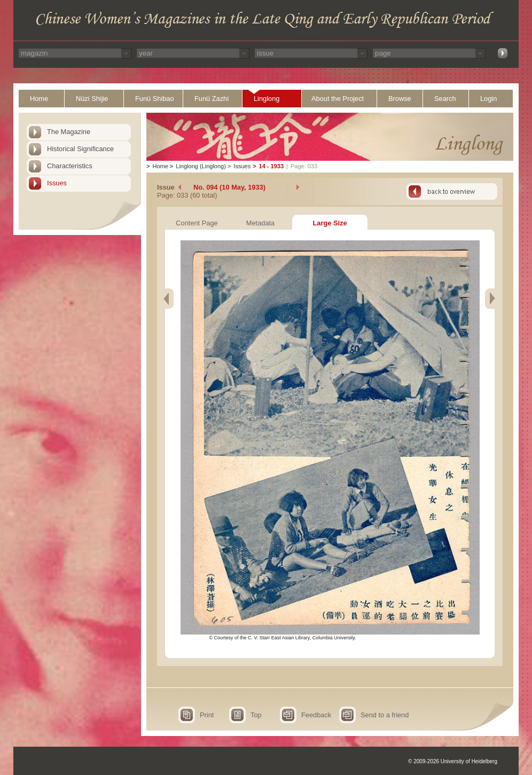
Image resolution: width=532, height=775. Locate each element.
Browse (400, 99)
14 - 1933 (271, 166)
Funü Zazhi (212, 99)
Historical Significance (80, 149)
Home (39, 99)
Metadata (260, 223)
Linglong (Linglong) (201, 166)
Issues (57, 183)
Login (488, 99)
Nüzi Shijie (92, 99)
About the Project (338, 99)
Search (445, 99)
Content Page (197, 223)
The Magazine (69, 132)
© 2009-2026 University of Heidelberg (453, 761)
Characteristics (70, 166)
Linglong (267, 99)
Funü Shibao (155, 99)
